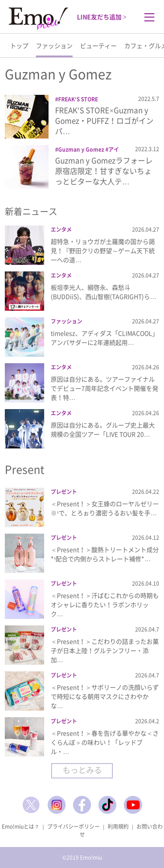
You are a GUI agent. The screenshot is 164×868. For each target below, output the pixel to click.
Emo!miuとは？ (21, 826)
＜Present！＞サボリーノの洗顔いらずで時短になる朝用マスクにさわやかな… (105, 696)
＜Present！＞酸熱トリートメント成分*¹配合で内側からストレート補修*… (105, 554)
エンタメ (61, 229)
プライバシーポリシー (73, 826)
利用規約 (118, 826)
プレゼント (64, 492)
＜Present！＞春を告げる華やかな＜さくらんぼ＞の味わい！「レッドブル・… (105, 742)
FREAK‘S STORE (78, 99)
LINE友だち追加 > (102, 17)
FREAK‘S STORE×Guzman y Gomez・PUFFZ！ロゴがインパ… (104, 120)
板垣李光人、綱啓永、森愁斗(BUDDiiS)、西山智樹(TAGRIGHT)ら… (103, 292)
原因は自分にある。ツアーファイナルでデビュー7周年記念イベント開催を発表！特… (105, 388)
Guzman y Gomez (81, 149)
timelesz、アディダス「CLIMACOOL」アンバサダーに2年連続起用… (105, 338)
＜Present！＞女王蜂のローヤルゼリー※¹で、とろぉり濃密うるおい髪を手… (105, 508)
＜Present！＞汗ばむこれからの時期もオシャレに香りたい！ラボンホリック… (105, 604)
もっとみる (82, 770)
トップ (19, 45)
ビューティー (98, 45)
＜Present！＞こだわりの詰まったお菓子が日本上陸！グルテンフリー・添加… (105, 650)
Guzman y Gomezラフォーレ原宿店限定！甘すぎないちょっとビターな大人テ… (104, 171)
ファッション (54, 45)
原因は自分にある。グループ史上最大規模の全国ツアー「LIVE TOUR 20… (103, 429)
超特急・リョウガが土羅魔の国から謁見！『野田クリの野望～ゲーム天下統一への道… (103, 250)
